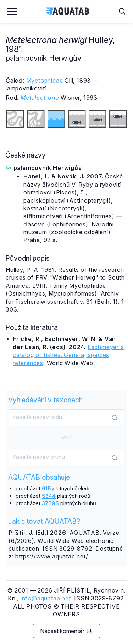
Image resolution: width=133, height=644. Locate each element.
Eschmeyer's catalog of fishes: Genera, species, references (68, 355)
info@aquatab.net (46, 598)
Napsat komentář (66, 631)
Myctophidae (45, 81)
